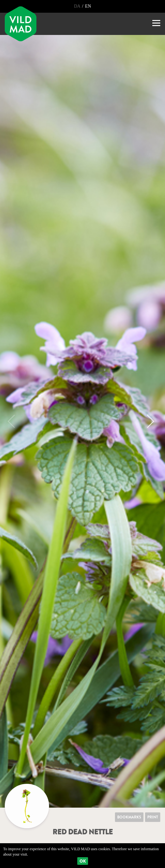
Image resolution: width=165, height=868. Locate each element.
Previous (14, 421)
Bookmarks (129, 817)
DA (78, 6)
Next (148, 421)
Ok (83, 861)
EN (88, 6)
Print (153, 817)
